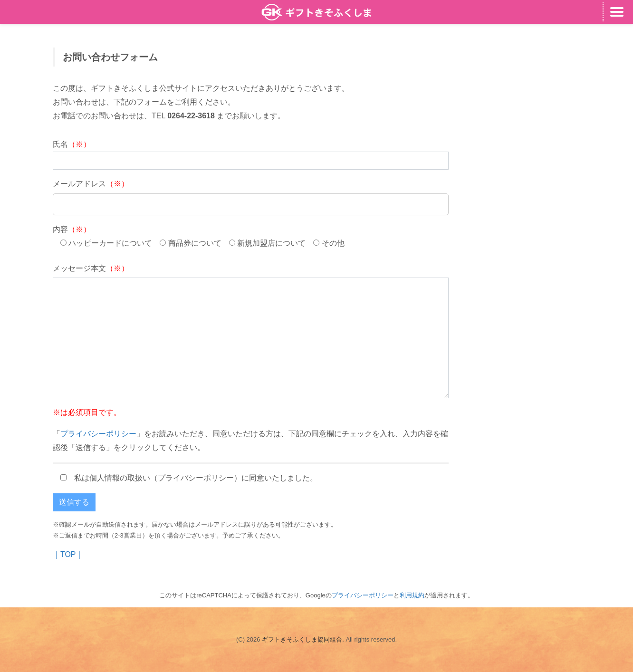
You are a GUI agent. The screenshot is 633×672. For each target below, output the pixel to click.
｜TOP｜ (68, 554)
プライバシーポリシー (98, 434)
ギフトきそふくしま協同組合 (302, 639)
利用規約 (412, 595)
